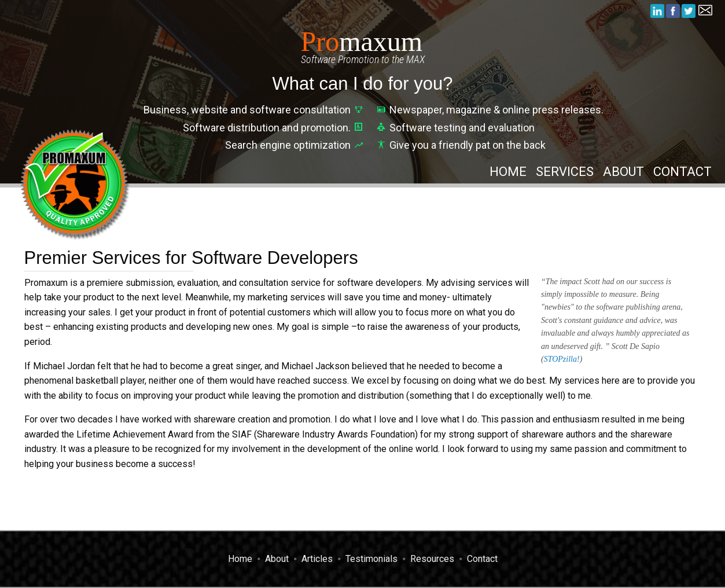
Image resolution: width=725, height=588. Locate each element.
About (623, 172)
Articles (317, 559)
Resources (432, 559)
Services (565, 172)
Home (508, 172)
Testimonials (371, 559)
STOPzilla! (562, 359)
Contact (682, 172)
